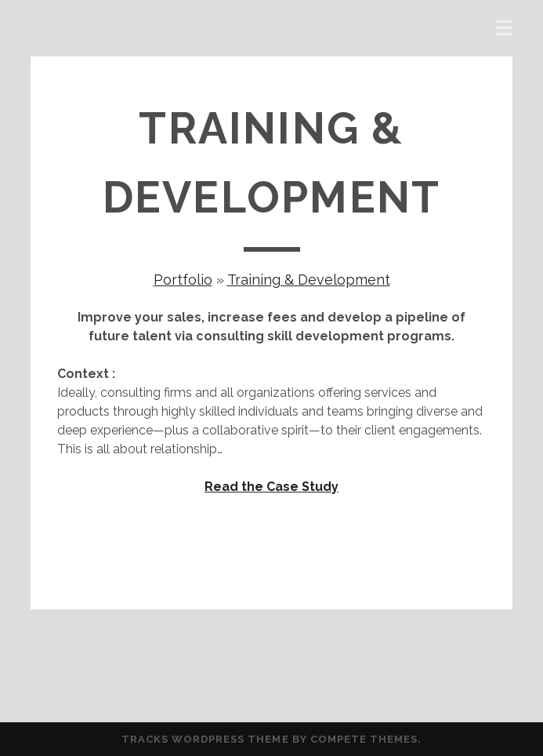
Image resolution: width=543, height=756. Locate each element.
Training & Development (309, 280)
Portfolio (183, 280)
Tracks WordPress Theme (205, 739)
